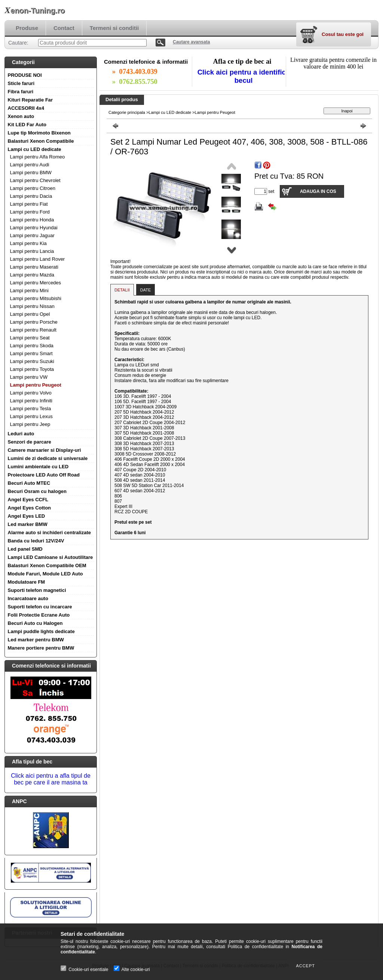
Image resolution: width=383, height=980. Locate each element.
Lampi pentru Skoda (32, 346)
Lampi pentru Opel (30, 314)
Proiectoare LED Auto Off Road (44, 475)
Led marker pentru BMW (36, 640)
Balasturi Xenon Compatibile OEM (47, 565)
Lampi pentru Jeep (30, 424)
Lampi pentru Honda (32, 220)
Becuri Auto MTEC (29, 483)
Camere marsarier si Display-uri (45, 450)
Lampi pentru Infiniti (31, 401)
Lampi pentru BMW (31, 173)
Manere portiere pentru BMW (41, 648)
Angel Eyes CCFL (28, 500)
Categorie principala (127, 112)
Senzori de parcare (30, 442)
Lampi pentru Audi (30, 165)
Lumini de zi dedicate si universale (48, 458)
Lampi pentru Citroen (33, 188)
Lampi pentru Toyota (32, 369)
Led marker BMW (28, 524)
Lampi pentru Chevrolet (35, 180)
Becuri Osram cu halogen (37, 491)
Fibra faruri (21, 92)
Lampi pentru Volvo (31, 393)
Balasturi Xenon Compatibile (41, 141)
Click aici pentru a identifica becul (244, 76)
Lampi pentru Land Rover (38, 259)
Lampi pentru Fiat (29, 204)
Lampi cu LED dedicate (35, 149)
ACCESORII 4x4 (26, 108)
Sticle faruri (21, 83)
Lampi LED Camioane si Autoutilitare (50, 557)
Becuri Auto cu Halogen (35, 623)
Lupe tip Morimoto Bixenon (39, 133)
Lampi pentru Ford (30, 212)
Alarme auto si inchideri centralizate (50, 533)
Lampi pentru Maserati (34, 267)
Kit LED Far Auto (27, 125)
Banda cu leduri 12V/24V (36, 541)
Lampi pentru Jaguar (32, 235)
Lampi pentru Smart (31, 353)
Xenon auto (21, 116)
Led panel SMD (25, 549)
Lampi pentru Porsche (34, 322)
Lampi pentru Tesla (31, 409)
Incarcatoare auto (28, 598)
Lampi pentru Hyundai (34, 228)
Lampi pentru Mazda (32, 275)
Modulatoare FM (27, 582)
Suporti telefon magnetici (37, 590)
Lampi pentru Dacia (31, 196)
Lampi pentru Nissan (32, 306)
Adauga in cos (318, 191)
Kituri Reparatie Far (30, 100)
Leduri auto (21, 434)
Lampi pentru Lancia (32, 251)
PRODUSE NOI (25, 75)
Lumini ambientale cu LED (38, 467)
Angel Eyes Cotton (30, 508)
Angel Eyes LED (27, 516)
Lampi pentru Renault (33, 330)
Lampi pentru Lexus (31, 416)
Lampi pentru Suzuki (32, 361)
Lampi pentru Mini (29, 291)
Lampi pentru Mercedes (36, 283)
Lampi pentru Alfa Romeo (38, 157)
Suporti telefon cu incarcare (40, 607)
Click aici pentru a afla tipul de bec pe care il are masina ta (51, 779)
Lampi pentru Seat (30, 338)
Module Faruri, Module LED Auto (45, 574)
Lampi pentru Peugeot (36, 385)
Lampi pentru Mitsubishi (36, 298)
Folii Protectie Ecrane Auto (39, 615)
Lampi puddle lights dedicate (41, 631)
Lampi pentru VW (29, 377)
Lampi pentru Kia (28, 243)
